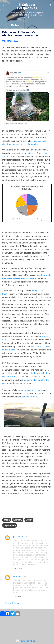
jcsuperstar (18, 537)
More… (15, 25)
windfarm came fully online (31, 390)
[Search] (50, 5)
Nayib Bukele (10, 525)
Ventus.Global (31, 397)
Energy (29, 520)
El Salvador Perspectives (27, 6)
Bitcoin (7, 520)
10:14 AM (18, 568)
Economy (18, 520)
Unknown (18, 576)
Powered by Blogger (27, 641)
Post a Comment (13, 603)
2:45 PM (17, 596)
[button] (50, 33)
